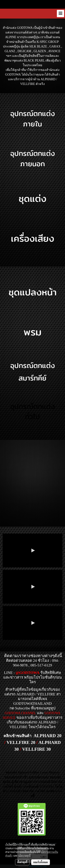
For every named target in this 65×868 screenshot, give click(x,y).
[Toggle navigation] (60, 14)
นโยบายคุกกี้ (24, 856)
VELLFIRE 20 (21, 742)
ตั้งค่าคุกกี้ (22, 862)
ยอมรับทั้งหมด (41, 862)
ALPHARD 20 (47, 736)
